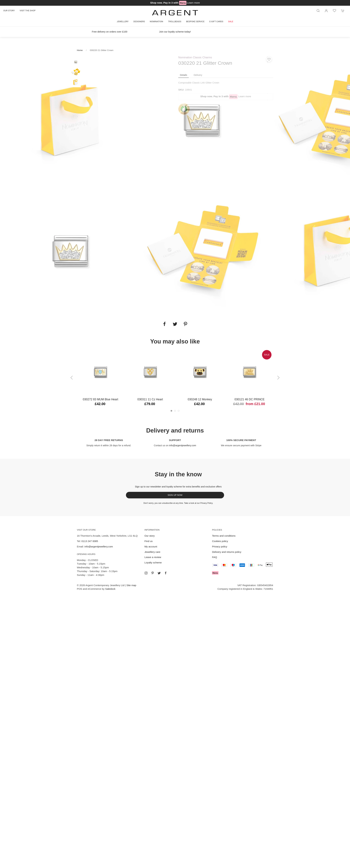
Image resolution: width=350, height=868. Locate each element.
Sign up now (175, 495)
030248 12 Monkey (200, 399)
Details (184, 75)
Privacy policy (220, 547)
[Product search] (318, 11)
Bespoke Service (195, 21)
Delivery (198, 75)
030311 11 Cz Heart (150, 399)
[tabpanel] (71, 120)
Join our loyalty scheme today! (175, 32)
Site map (131, 585)
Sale (231, 21)
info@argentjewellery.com (183, 445)
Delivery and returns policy (227, 552)
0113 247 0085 (90, 541)
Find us (149, 541)
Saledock (110, 589)
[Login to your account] (326, 11)
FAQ (214, 557)
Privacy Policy (206, 503)
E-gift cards (216, 21)
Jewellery (123, 21)
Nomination (156, 21)
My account (151, 547)
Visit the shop (28, 11)
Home (80, 50)
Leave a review (153, 557)
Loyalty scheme (153, 563)
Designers (139, 21)
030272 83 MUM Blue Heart (101, 399)
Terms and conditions (224, 536)
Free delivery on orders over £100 (110, 32)
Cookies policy (220, 541)
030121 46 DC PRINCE (250, 399)
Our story (9, 11)
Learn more (193, 3)
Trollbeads (175, 21)
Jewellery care (152, 552)
